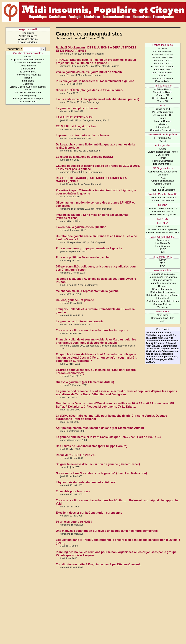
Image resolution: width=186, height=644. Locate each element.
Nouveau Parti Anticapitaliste (163, 229)
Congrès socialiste (163, 280)
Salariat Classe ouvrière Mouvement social (28, 88)
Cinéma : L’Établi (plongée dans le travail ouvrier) (89, 90)
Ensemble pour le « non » (73, 491)
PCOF (163, 187)
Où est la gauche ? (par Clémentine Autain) (85, 382)
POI (163, 252)
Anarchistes (163, 240)
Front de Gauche (163, 121)
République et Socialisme (162, 190)
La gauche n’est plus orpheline (77, 108)
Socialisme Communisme (28, 92)
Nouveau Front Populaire (163, 134)
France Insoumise (163, 45)
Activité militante (162, 89)
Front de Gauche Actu (163, 201)
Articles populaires (28, 36)
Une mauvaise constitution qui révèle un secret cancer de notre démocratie (107, 531)
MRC (163, 263)
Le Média (163, 76)
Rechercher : (14, 49)
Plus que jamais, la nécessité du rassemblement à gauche (95, 81)
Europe (163, 118)
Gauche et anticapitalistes (28, 53)
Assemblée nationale (163, 54)
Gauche (162, 205)
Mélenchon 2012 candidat (163, 198)
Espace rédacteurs (28, 42)
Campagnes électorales (162, 274)
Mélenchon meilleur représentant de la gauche (87, 291)
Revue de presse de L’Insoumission (163, 80)
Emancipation (28, 69)
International (28, 81)
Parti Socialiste (163, 270)
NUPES (163, 141)
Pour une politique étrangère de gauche (83, 257)
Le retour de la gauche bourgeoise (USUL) (84, 157)
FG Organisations (163, 168)
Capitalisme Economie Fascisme (28, 60)
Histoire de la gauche (163, 211)
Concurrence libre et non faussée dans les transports (92, 330)
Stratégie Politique (163, 304)
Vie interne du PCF (163, 115)
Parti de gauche (163, 86)
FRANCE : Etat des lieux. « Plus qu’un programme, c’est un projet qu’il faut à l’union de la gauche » (96, 61)
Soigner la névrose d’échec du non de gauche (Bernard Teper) (98, 464)
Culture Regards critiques (28, 63)
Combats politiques (163, 92)
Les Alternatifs (162, 243)
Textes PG (163, 101)
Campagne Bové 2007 (163, 318)
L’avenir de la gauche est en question (81, 227)
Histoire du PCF (163, 109)
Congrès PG (162, 95)
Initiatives (163, 124)
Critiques (163, 286)
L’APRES (163, 219)
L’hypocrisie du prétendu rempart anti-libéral (86, 482)
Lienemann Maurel (163, 164)
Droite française (28, 66)
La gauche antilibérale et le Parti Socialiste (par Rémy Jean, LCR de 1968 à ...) (108, 437)
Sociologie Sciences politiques (28, 98)
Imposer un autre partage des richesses (83, 135)
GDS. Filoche (163, 155)
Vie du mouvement (162, 51)
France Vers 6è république (28, 75)
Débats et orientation (163, 289)
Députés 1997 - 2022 (163, 57)
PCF (163, 105)
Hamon (163, 158)
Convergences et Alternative (163, 172)
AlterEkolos (163, 315)
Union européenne (28, 102)
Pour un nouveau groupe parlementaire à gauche (89, 248)
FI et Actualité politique (163, 67)
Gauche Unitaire (162, 184)
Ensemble (163, 175)
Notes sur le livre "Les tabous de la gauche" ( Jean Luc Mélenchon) (101, 473)
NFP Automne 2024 (163, 138)
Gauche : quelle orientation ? (163, 208)
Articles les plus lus (28, 39)
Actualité (28, 57)
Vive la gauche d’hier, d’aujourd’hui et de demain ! (90, 72)
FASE (163, 178)
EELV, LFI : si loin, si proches (76, 126)
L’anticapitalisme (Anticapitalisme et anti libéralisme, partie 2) (97, 99)
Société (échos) (28, 95)
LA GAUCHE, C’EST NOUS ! (75, 117)
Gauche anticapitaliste (163, 181)
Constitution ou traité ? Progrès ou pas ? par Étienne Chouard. (98, 564)
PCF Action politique (163, 112)
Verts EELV (163, 312)
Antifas (163, 149)
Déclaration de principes (163, 292)
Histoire (28, 78)
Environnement (28, 72)
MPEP (163, 260)
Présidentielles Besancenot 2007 (162, 232)
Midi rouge (28, 84)
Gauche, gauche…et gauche (75, 300)
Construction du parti (163, 98)
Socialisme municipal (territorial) (163, 301)
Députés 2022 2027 (163, 60)
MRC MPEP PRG (162, 257)
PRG (163, 266)
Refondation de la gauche (163, 214)
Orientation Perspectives (163, 130)
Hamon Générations (163, 161)
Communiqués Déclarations (163, 277)
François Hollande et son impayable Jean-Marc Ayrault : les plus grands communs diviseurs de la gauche (96, 341)
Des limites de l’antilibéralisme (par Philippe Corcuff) (91, 446)
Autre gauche (163, 145)
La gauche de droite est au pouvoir (79, 321)
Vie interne (163, 307)
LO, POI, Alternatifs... (163, 237)
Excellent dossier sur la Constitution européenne (89, 513)
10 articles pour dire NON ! (74, 522)
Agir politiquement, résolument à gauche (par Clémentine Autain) (100, 428)
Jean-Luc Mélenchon (163, 73)
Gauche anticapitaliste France (163, 152)
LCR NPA (163, 223)
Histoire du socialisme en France (163, 295)
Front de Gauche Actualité (162, 194)
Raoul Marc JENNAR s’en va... (76, 455)
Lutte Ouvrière (163, 246)
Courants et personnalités (163, 283)
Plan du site (28, 33)
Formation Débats (163, 70)
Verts (163, 321)
